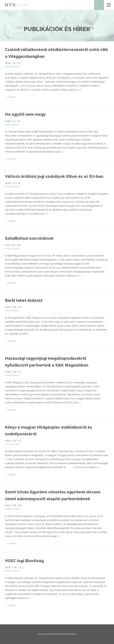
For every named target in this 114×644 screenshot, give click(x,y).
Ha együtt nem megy (25, 114)
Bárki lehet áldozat (24, 300)
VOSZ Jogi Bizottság (24, 561)
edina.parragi (12, 67)
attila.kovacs (12, 249)
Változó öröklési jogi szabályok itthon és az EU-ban (54, 176)
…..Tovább (10, 97)
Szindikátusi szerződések (29, 238)
